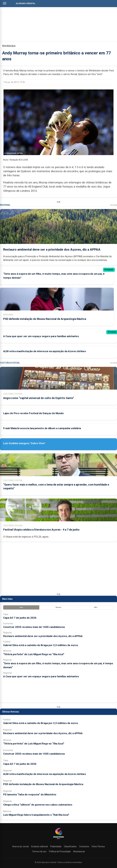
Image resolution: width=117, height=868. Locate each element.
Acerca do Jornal (20, 846)
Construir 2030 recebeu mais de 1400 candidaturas (34, 627)
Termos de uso (39, 851)
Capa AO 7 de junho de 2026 (20, 618)
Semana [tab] (58, 607)
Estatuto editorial (39, 846)
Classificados (70, 846)
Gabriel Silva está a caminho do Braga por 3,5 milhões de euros (41, 645)
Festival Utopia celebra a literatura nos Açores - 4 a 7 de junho (41, 530)
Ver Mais (113, 205)
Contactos (84, 846)
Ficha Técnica (98, 846)
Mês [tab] (96, 607)
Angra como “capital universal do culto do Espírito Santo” (39, 398)
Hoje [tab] (21, 607)
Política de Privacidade (60, 851)
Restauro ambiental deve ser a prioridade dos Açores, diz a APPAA (52, 249)
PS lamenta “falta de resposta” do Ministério (30, 794)
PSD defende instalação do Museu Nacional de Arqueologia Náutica (45, 319)
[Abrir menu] (5, 3)
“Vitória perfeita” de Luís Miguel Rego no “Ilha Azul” (34, 654)
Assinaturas (79, 851)
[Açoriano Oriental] (58, 839)
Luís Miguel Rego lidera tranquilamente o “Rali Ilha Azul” (36, 815)
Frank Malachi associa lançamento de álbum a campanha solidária (42, 428)
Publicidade (56, 846)
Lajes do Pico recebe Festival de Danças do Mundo (33, 413)
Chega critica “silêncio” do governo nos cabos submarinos (38, 805)
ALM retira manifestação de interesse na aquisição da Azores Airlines (45, 351)
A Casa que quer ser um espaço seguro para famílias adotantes (41, 336)
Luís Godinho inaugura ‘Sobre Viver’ (24, 443)
